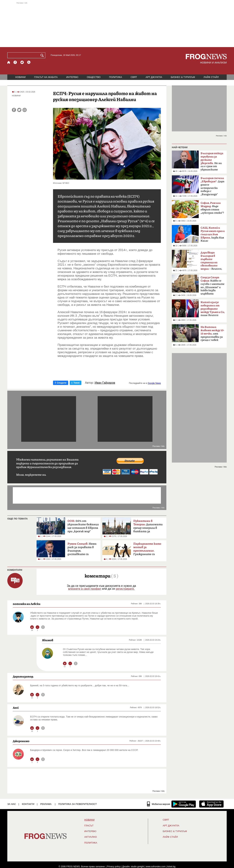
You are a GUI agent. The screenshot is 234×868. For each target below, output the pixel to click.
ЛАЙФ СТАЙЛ (211, 77)
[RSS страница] (29, 62)
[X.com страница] (22, 62)
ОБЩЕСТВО (94, 77)
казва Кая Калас (213, 234)
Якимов (48, 640)
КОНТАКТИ (28, 804)
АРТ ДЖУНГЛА (154, 77)
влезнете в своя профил (85, 589)
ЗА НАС (12, 804)
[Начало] (9, 62)
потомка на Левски (27, 604)
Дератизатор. (23, 676)
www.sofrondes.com (156, 867)
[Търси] (43, 55)
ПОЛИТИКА (116, 77)
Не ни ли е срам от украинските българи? (212, 163)
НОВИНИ (20, 77)
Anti (16, 708)
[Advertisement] (117, 24)
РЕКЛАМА (46, 804)
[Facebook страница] (15, 62)
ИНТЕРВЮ (72, 77)
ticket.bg (171, 867)
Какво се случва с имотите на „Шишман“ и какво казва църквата (213, 286)
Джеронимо (21, 741)
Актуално (91, 837)
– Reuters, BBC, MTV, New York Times (211, 262)
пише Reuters (213, 309)
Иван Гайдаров (105, 383)
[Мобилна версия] (159, 804)
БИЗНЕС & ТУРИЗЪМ (183, 77)
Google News (154, 383)
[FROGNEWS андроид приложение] (184, 804)
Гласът (89, 826)
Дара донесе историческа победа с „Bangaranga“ (212, 186)
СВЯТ (134, 77)
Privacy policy (114, 867)
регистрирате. (125, 589)
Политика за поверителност (78, 804)
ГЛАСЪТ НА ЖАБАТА (46, 77)
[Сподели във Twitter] (19, 110)
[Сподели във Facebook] (14, 110)
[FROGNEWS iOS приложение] (211, 804)
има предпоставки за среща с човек (212, 334)
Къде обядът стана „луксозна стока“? (212, 208)
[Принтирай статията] (25, 110)
